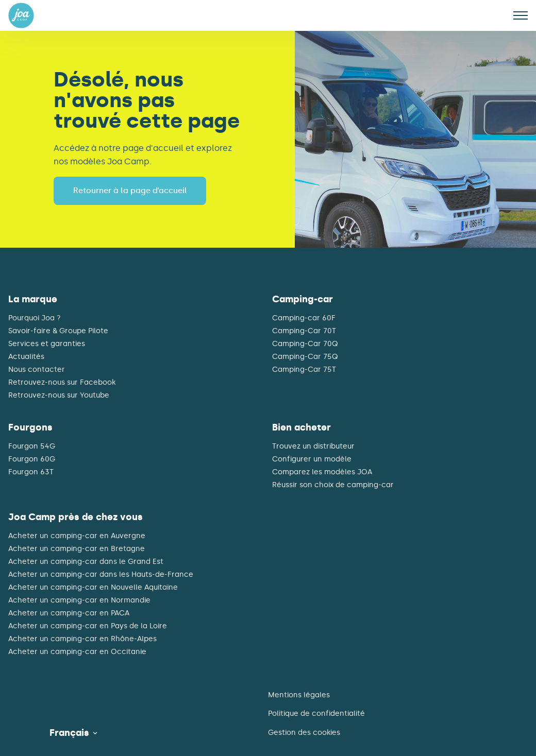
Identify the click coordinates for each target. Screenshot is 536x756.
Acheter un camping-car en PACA (69, 613)
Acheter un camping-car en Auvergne (77, 536)
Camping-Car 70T (304, 331)
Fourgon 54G (32, 446)
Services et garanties (47, 344)
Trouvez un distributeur (313, 446)
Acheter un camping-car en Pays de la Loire (88, 626)
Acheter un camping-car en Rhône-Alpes (82, 639)
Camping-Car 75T (304, 370)
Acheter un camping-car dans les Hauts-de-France (101, 575)
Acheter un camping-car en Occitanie (77, 652)
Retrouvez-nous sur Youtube (59, 396)
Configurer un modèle (312, 459)
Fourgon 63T (31, 472)
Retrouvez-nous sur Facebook (62, 383)
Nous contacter (37, 370)
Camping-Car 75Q (305, 357)
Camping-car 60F (304, 318)
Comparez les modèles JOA (322, 472)
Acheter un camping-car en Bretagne (77, 549)
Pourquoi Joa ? (35, 318)
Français (69, 733)
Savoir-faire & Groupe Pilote (58, 331)
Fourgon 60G (32, 459)
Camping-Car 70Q (305, 344)
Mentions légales (299, 695)
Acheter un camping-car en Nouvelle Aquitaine (93, 588)
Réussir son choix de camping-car (333, 485)
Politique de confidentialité (316, 714)
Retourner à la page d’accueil (130, 191)
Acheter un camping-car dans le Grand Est (86, 562)
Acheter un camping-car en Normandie (79, 600)
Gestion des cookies (304, 733)
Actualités (26, 357)
